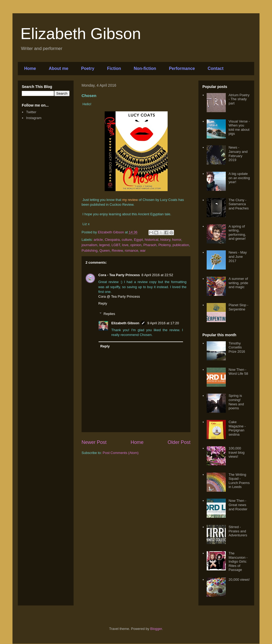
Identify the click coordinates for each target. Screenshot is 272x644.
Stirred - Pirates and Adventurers (238, 531)
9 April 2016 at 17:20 (163, 323)
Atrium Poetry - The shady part (239, 99)
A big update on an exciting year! (239, 178)
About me (58, 68)
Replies (109, 314)
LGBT (116, 245)
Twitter (31, 112)
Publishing (90, 251)
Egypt (138, 240)
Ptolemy (164, 245)
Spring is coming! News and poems (236, 402)
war (143, 251)
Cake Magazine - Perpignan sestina (237, 428)
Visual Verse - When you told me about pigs (239, 128)
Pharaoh (150, 245)
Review (117, 251)
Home (30, 68)
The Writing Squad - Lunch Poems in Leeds (239, 481)
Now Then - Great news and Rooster (238, 505)
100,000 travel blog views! (236, 452)
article (98, 240)
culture (127, 240)
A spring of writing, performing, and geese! (237, 233)
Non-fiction (145, 68)
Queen (105, 251)
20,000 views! (239, 580)
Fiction (114, 68)
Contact (216, 68)
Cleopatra (112, 240)
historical (152, 240)
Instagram (34, 118)
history (165, 240)
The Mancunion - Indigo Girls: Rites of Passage (238, 561)
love (125, 245)
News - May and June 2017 (238, 256)
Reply (103, 303)
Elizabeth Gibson (81, 34)
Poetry (88, 68)
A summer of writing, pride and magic (238, 283)
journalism (89, 245)
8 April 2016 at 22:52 (157, 275)
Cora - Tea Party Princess (119, 275)
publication (181, 245)
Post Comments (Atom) (121, 453)
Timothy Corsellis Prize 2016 (237, 347)
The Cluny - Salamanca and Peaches (239, 204)
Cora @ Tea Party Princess (119, 296)
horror (177, 240)
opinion (136, 245)
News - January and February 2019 (238, 154)
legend (104, 245)
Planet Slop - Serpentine (238, 307)
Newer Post (94, 442)
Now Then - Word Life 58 (238, 372)
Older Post (179, 442)
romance (132, 251)
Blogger (156, 629)
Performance (182, 68)
